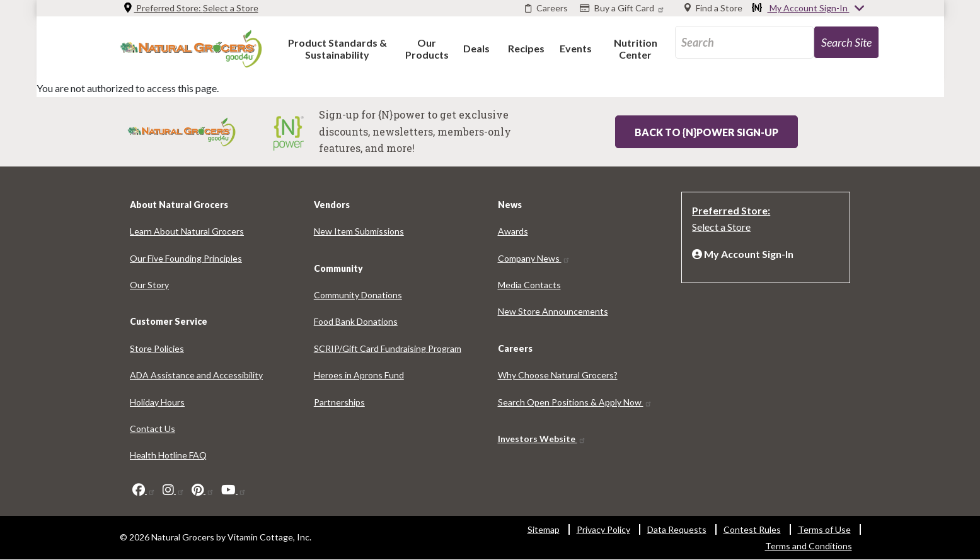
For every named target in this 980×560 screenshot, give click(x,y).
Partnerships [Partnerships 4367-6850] (339, 402)
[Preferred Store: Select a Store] (766, 218)
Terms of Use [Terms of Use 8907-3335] (824, 529)
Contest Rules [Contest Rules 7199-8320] (752, 529)
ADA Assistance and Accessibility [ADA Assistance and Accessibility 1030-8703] (196, 375)
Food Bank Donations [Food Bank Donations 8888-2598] (356, 321)
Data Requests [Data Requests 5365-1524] (677, 529)
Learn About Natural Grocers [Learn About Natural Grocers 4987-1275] (187, 231)
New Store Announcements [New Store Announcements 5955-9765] (553, 311)
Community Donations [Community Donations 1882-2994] (358, 295)
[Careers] (546, 8)
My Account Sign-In (809, 9)
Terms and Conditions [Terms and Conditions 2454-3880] (809, 546)
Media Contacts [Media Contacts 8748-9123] (529, 285)
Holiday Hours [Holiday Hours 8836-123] (157, 402)
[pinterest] (203, 490)
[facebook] (144, 490)
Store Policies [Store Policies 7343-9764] (157, 348)
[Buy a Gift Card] (624, 8)
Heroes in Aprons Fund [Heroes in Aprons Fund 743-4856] (359, 375)
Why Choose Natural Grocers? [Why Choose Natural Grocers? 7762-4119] (558, 375)
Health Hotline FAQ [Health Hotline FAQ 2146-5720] (168, 455)
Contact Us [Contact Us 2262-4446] (153, 429)
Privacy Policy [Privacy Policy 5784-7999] (603, 529)
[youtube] (234, 490)
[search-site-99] (846, 42)
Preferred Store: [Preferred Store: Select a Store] (191, 8)
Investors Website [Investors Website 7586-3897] (542, 439)
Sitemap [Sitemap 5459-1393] (544, 529)
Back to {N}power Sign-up (706, 132)
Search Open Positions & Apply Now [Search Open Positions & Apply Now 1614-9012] (575, 402)
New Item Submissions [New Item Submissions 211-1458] (359, 231)
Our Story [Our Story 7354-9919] (149, 285)
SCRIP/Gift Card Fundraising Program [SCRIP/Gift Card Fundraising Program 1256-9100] (388, 348)
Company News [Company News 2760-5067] (534, 258)
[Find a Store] (713, 8)
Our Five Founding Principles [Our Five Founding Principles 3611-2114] (186, 258)
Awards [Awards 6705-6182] (513, 231)
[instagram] (174, 490)
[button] (337, 48)
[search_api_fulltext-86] (744, 42)
